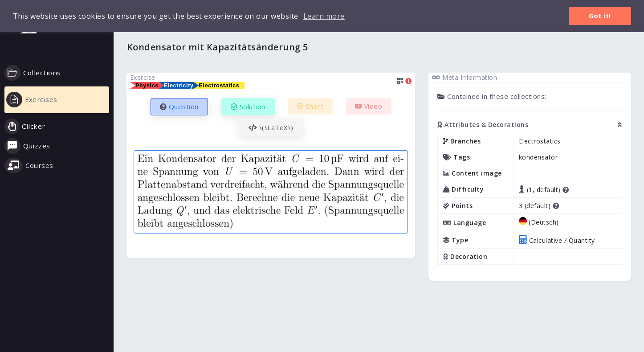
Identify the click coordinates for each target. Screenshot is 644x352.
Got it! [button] (600, 16)
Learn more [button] (324, 16)
